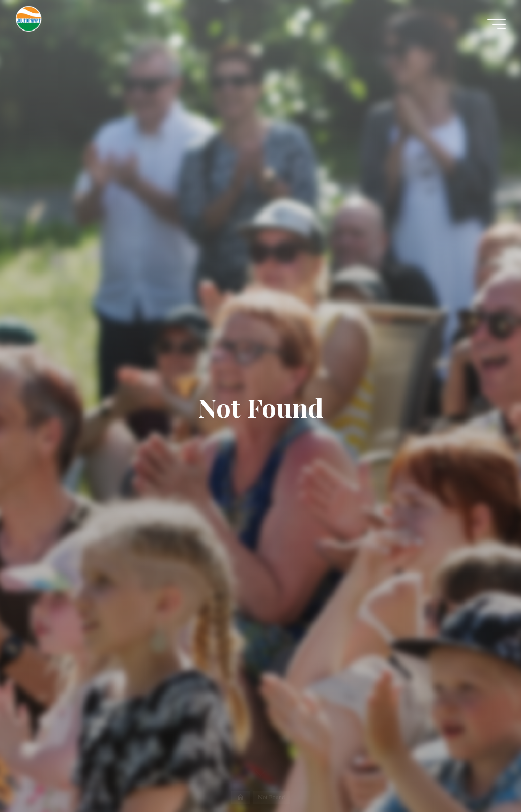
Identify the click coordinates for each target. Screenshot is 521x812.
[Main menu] (497, 24)
